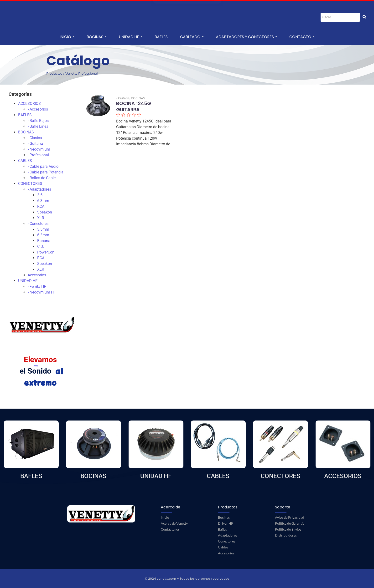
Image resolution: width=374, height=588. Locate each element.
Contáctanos (170, 529)
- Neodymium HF (42, 292)
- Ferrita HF (37, 286)
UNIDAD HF (28, 281)
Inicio (165, 517)
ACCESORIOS (29, 104)
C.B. (41, 246)
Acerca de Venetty (174, 523)
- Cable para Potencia (46, 172)
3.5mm (43, 229)
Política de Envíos (288, 529)
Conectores (227, 541)
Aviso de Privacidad (290, 517)
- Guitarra (35, 144)
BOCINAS (26, 132)
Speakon (45, 212)
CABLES (25, 161)
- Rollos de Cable (42, 178)
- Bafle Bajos (38, 121)
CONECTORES (30, 184)
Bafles (222, 529)
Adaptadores (228, 535)
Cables (223, 547)
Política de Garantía (290, 523)
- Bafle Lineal (39, 126)
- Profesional (38, 155)
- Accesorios (38, 109)
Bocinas (224, 517)
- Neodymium (39, 149)
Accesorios (37, 275)
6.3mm (43, 201)
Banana (44, 241)
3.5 (40, 195)
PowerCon (46, 252)
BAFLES (25, 115)
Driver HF (226, 523)
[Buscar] (340, 17)
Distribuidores (286, 535)
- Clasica (35, 138)
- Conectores (38, 224)
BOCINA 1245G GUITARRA (134, 107)
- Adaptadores (39, 189)
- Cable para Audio (43, 166)
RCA (41, 206)
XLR (41, 218)
